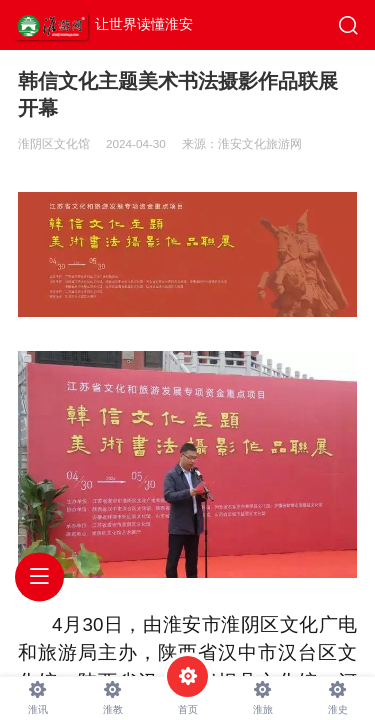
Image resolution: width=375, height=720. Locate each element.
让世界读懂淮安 (144, 24)
